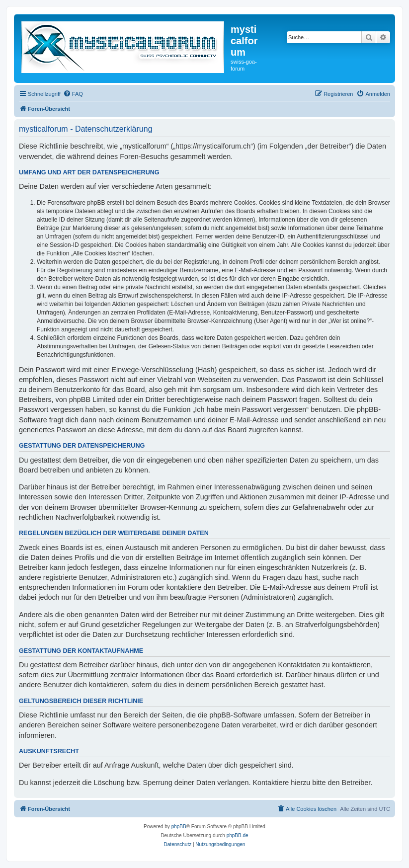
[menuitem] (73, 94)
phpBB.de (238, 835)
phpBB (179, 827)
